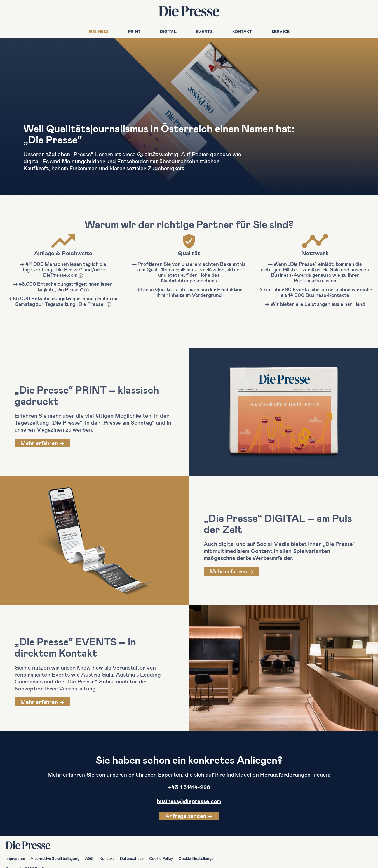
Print (134, 31)
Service (280, 31)
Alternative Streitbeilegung (55, 858)
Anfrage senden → (189, 816)
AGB (89, 858)
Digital (168, 31)
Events (204, 31)
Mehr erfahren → (42, 443)
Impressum (15, 858)
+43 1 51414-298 (189, 787)
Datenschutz (132, 858)
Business (99, 31)
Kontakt (242, 31)
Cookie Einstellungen (197, 858)
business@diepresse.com (189, 801)
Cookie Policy (161, 858)
